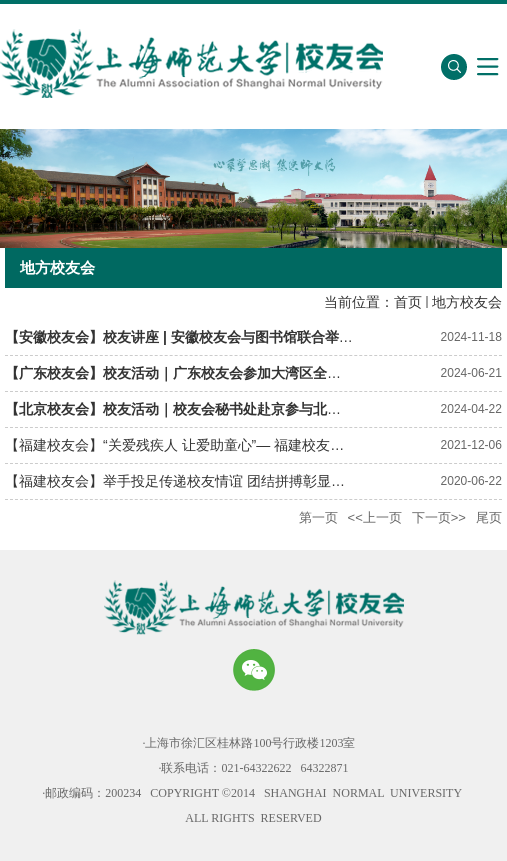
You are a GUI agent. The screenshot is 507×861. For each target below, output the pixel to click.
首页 (408, 302)
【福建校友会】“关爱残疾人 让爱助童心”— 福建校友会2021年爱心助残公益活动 (253, 445)
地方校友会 (467, 302)
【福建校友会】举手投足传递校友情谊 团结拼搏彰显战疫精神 (196, 481)
